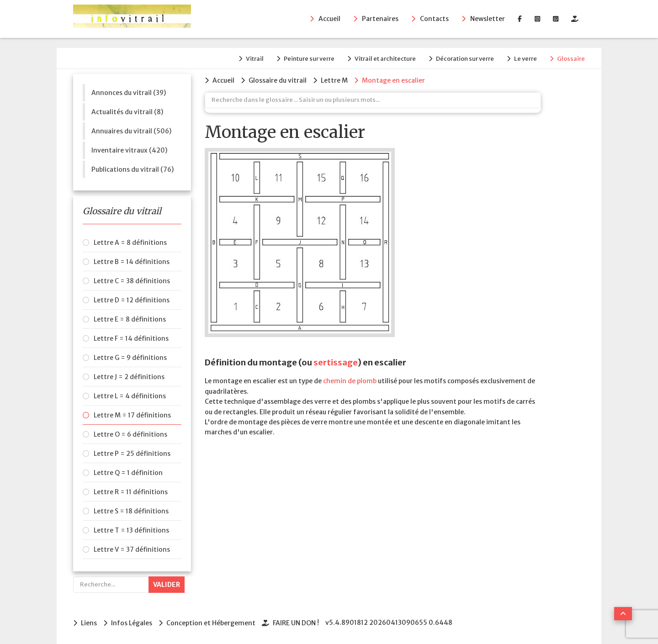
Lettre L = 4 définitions (130, 396)
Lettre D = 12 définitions (132, 300)
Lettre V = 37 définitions (132, 549)
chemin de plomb (350, 381)
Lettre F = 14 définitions (131, 338)
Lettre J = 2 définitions (129, 377)
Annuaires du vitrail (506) (131, 131)
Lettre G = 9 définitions (130, 358)
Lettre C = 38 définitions (132, 281)
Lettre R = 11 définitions (131, 492)
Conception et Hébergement (211, 623)
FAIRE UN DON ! (296, 623)
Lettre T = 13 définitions (131, 530)
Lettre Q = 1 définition (128, 473)
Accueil (329, 19)
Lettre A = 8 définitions (130, 243)
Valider (167, 585)
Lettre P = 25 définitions (132, 454)
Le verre (525, 59)
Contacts (434, 19)
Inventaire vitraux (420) (129, 150)
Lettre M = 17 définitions (132, 415)
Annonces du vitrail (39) (129, 93)
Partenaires (380, 19)
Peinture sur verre (309, 59)
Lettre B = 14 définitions (132, 262)
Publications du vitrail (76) (133, 169)
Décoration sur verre (465, 59)
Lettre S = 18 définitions (131, 511)
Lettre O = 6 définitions (130, 434)
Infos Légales (132, 623)
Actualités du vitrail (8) (127, 112)
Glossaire (571, 59)
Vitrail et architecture (385, 59)
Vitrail (255, 59)
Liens (89, 623)
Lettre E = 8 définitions (130, 319)
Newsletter (488, 19)
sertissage (336, 362)
